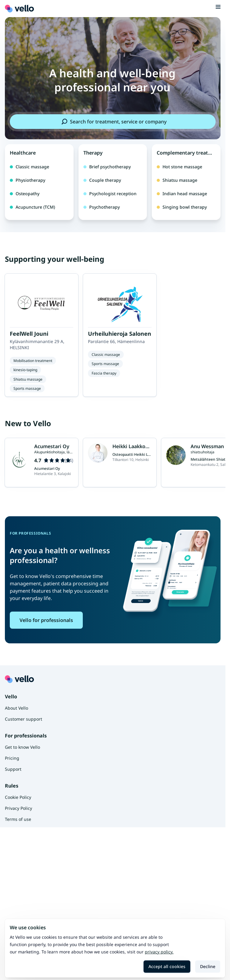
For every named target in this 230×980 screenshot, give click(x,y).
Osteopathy (25, 194)
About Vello (16, 708)
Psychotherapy (102, 207)
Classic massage (29, 167)
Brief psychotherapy (107, 167)
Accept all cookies (167, 966)
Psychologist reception (110, 194)
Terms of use (18, 819)
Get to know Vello (22, 747)
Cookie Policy (18, 797)
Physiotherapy (27, 180)
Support (13, 769)
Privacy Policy (18, 808)
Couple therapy (102, 180)
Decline (208, 966)
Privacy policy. (159, 952)
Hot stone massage (179, 167)
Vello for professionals (46, 620)
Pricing (12, 758)
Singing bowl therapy (182, 207)
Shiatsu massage (177, 180)
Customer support (24, 719)
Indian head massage (182, 194)
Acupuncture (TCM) (32, 207)
